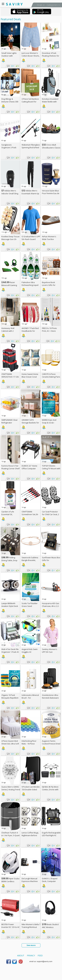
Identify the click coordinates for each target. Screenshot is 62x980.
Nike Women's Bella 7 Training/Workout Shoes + (31, 927)
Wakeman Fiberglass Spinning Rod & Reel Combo (31, 147)
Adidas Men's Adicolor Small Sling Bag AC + (10, 193)
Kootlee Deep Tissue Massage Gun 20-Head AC (10, 239)
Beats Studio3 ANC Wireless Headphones (50, 927)
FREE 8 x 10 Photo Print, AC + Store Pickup (49, 331)
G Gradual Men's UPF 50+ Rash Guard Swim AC (31, 239)
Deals (40, 5)
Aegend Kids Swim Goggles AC (30, 651)
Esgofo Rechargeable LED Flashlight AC (51, 834)
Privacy (31, 955)
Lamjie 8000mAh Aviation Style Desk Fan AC (10, 606)
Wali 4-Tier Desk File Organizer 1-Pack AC (10, 651)
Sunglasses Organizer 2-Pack (9, 146)
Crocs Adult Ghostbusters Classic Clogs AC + (51, 148)
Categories (52, 5)
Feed (40, 955)
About (21, 955)
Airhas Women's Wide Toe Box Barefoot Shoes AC (50, 239)
